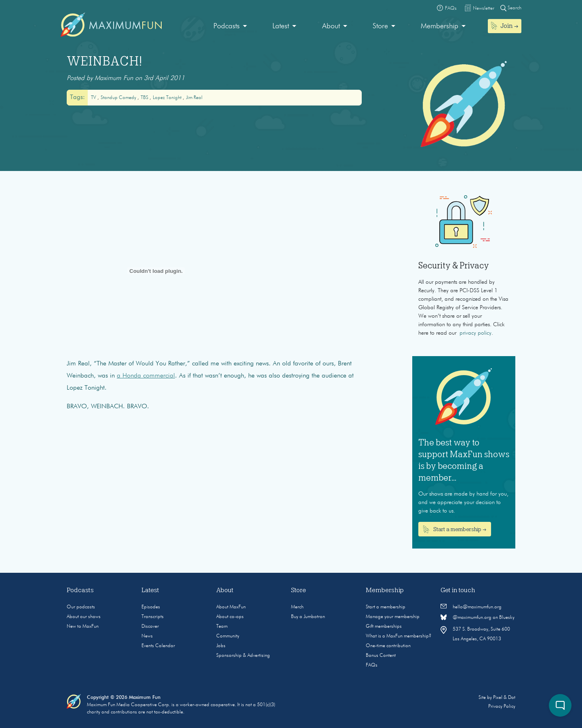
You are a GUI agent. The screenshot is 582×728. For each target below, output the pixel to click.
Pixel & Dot (504, 698)
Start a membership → (455, 530)
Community (228, 636)
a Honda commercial (146, 376)
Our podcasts (81, 607)
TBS (145, 98)
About (331, 26)
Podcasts (227, 26)
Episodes (151, 607)
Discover (150, 627)
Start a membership (386, 607)
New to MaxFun (83, 627)
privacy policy (476, 333)
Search (511, 8)
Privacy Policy (502, 707)
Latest (281, 26)
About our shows (84, 617)
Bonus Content (381, 656)
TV (94, 98)
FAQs (372, 665)
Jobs (221, 646)
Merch (297, 607)
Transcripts (153, 617)
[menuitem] (230, 26)
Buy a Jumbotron (308, 617)
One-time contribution (388, 646)
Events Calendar (158, 646)
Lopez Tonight (168, 98)
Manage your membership (393, 617)
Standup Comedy (119, 98)
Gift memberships (384, 627)
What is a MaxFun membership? (399, 636)
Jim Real (194, 98)
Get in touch (458, 590)
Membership (440, 26)
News (147, 636)
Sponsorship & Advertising (243, 656)
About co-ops (230, 617)
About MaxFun (231, 607)
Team (222, 627)
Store (380, 26)
